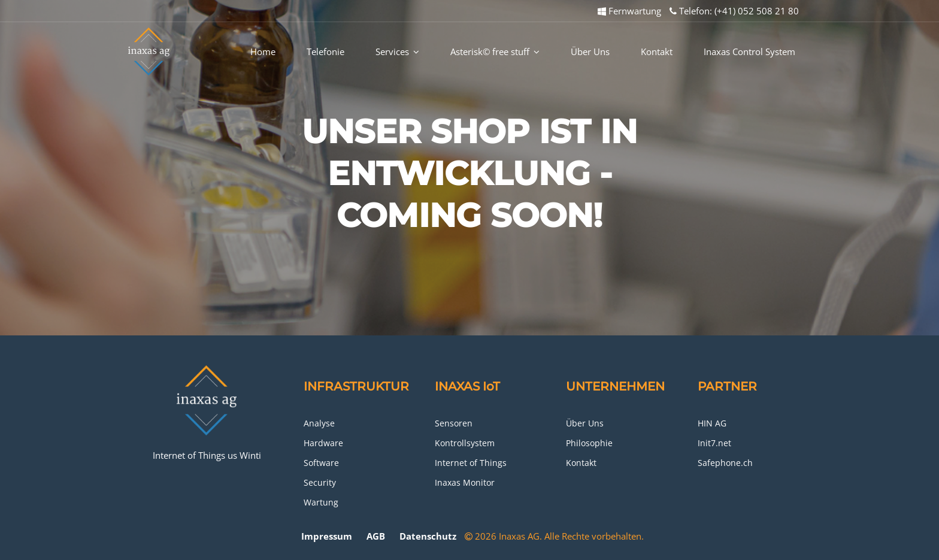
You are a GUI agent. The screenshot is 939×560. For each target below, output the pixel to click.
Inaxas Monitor (465, 482)
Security (320, 482)
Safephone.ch (725, 463)
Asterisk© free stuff (495, 52)
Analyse (319, 423)
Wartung (321, 502)
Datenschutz (428, 536)
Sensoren (454, 423)
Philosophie (589, 443)
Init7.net (714, 443)
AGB (376, 536)
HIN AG (712, 423)
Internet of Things (471, 463)
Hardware (323, 443)
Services (397, 52)
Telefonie (325, 52)
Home (263, 52)
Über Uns (590, 52)
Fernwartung (629, 11)
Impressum (327, 536)
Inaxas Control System (749, 52)
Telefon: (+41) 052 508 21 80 (734, 11)
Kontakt (657, 52)
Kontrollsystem (465, 443)
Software (321, 463)
